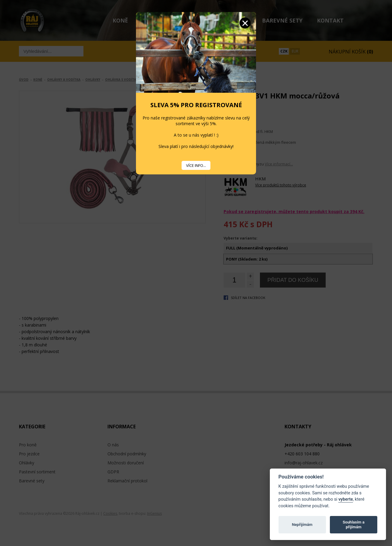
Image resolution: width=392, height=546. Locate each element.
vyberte (345, 499)
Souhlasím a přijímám (354, 525)
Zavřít (245, 23)
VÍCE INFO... (196, 165)
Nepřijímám (302, 525)
